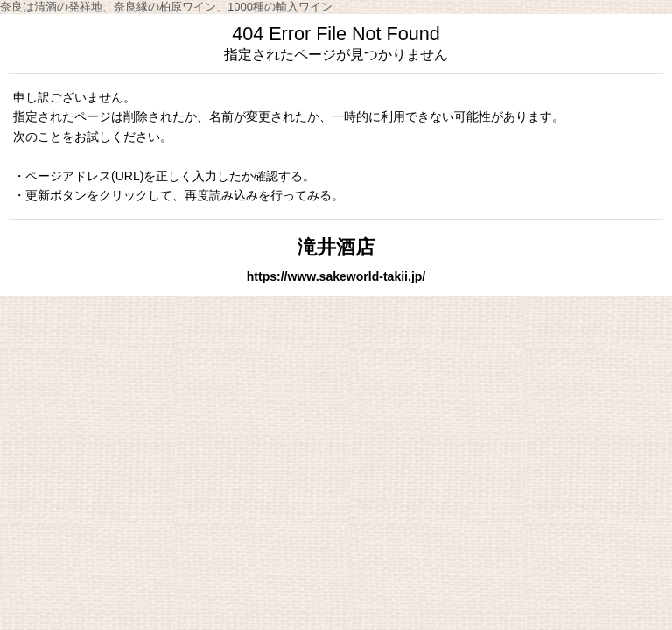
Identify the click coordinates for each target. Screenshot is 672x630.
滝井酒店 (336, 247)
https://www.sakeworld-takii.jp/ (336, 276)
